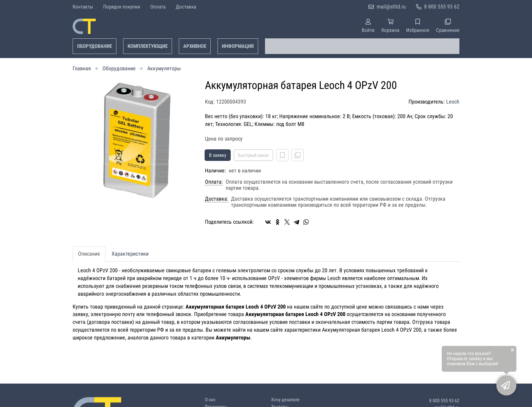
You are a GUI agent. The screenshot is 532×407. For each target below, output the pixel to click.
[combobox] (362, 46)
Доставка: (217, 199)
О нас (210, 400)
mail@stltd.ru (391, 7)
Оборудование (94, 46)
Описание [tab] (89, 254)
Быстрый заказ (253, 155)
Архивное (195, 46)
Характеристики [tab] (130, 254)
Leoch (453, 102)
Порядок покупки (122, 7)
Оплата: (214, 182)
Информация (238, 46)
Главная (82, 68)
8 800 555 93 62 (442, 7)
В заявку (218, 155)
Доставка (186, 7)
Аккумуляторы (164, 68)
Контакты (83, 7)
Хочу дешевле (285, 400)
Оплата (158, 7)
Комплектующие (148, 46)
